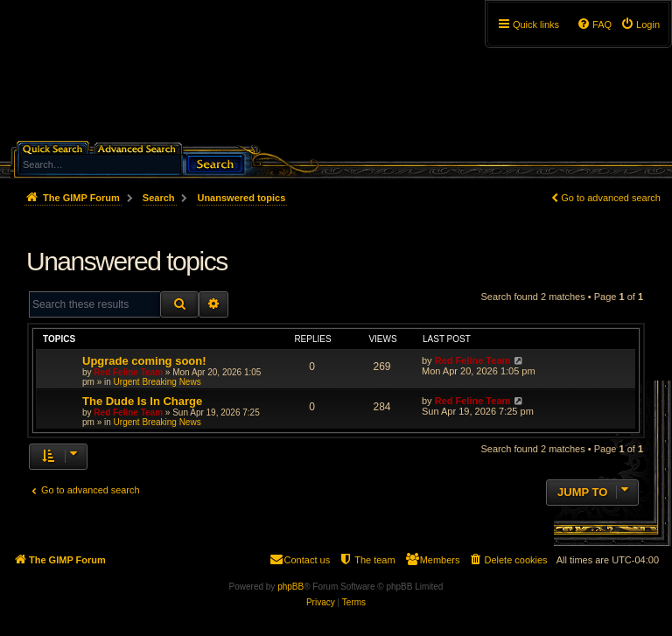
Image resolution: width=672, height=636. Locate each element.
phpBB (290, 587)
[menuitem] (640, 24)
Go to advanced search (611, 198)
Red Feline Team (128, 372)
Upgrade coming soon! (144, 361)
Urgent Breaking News (157, 382)
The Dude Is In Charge (142, 401)
